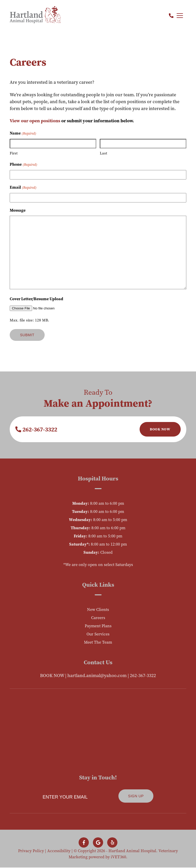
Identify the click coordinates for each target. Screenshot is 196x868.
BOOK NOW (52, 675)
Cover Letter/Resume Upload (36, 299)
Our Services (98, 634)
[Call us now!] (171, 16)
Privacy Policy (31, 851)
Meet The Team (98, 642)
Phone (23, 165)
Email (23, 188)
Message (18, 210)
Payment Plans (98, 626)
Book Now (160, 429)
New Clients (98, 609)
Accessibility (59, 851)
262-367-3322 (36, 429)
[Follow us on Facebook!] (84, 843)
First (14, 153)
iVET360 (118, 857)
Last (103, 153)
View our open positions (35, 121)
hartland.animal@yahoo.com (97, 675)
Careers (98, 618)
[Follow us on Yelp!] (112, 843)
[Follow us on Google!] (98, 843)
